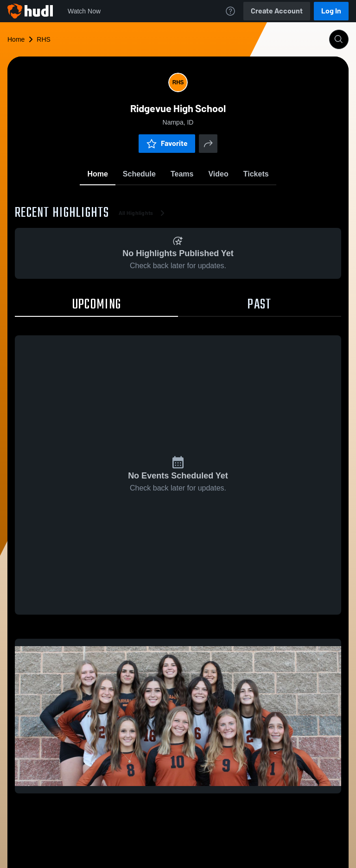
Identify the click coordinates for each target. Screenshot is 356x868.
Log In (331, 11)
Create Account (277, 11)
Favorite (167, 143)
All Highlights (143, 213)
